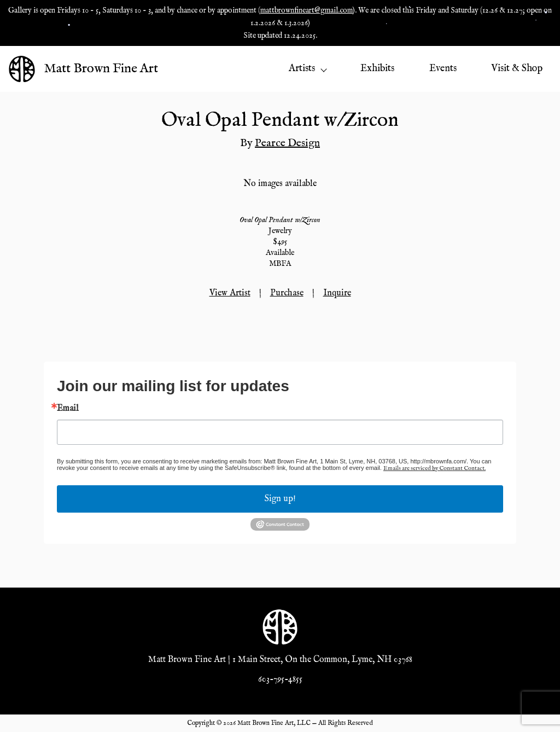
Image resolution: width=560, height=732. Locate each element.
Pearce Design (287, 143)
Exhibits (377, 69)
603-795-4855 (280, 679)
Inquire (337, 293)
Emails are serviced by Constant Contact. (434, 468)
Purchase (287, 293)
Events (443, 69)
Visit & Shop (517, 69)
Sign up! (280, 499)
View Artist (230, 293)
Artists (307, 69)
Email (68, 409)
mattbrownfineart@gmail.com (307, 10)
